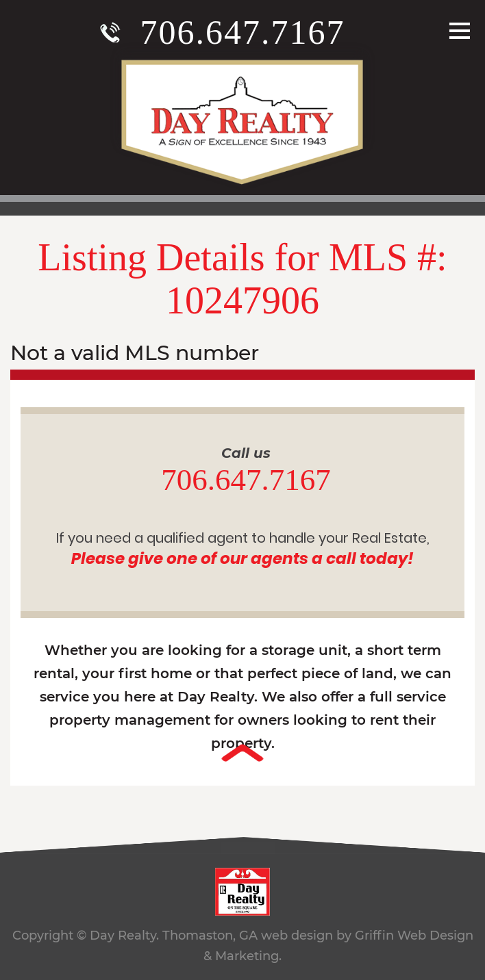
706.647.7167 (243, 32)
